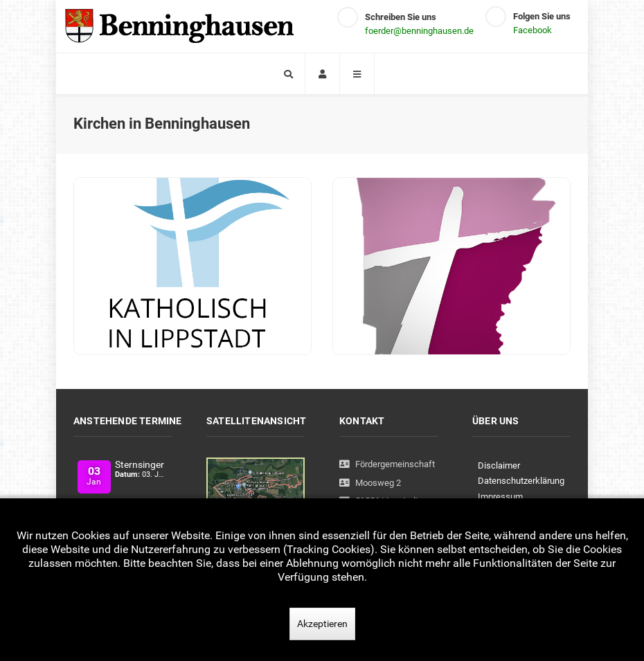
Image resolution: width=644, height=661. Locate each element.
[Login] (322, 74)
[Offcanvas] (357, 74)
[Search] (288, 74)
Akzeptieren (322, 624)
